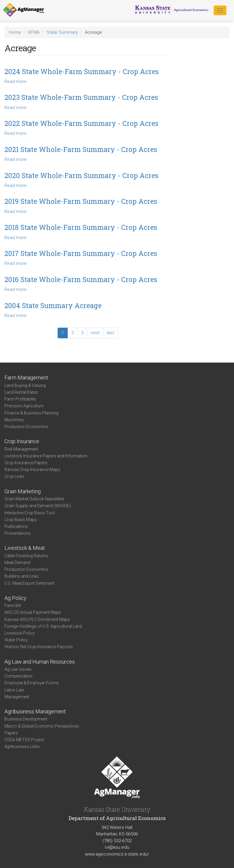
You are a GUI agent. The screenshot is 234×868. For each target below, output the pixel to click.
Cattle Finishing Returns (26, 556)
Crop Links (14, 476)
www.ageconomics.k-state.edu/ (117, 854)
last (110, 333)
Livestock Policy (20, 633)
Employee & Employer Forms (32, 683)
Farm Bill (13, 606)
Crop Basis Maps (21, 520)
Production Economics (26, 427)
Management (17, 697)
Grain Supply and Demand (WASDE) (38, 506)
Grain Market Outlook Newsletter (34, 499)
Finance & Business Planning (31, 413)
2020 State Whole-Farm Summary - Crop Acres (81, 175)
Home (15, 32)
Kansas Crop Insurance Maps (32, 470)
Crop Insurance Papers (26, 463)
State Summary (62, 32)
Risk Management (21, 449)
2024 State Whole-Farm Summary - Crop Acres (82, 71)
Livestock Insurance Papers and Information (46, 456)
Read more (16, 81)
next (95, 333)
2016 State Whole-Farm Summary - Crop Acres (81, 279)
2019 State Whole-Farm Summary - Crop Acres (81, 201)
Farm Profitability (20, 399)
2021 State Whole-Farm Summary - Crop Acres (81, 149)
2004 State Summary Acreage (53, 305)
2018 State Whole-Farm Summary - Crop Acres (81, 227)
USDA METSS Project (24, 740)
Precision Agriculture (24, 406)
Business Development (26, 719)
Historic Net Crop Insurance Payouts (39, 647)
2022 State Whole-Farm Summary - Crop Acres (81, 123)
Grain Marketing (23, 491)
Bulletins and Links (22, 576)
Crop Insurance (22, 441)
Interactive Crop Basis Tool (30, 513)
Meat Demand (17, 563)
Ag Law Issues (18, 669)
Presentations (18, 533)
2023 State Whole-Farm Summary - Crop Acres (81, 97)
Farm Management (26, 378)
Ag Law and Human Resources (40, 662)
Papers (11, 733)
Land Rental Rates (21, 392)
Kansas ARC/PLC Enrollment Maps (37, 619)
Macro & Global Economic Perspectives (42, 726)
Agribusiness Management (35, 711)
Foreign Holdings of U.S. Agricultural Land (43, 626)
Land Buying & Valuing (25, 385)
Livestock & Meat (25, 548)
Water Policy (16, 640)
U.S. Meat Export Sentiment (29, 583)
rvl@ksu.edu (117, 847)
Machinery (14, 420)
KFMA (34, 32)
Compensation (18, 676)
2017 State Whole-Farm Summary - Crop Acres (81, 253)
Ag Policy (15, 598)
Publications (16, 526)
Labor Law (14, 690)
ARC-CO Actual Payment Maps (33, 612)
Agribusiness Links (22, 747)
